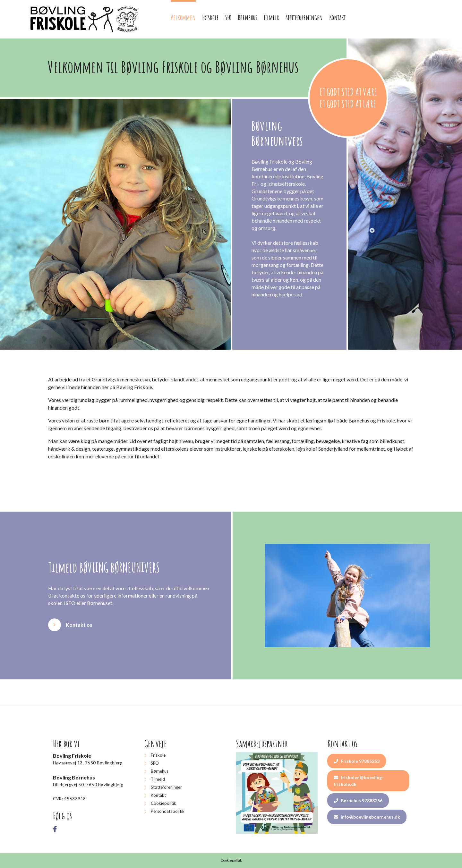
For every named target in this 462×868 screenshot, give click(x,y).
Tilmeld (158, 779)
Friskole (158, 755)
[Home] (85, 19)
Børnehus (160, 771)
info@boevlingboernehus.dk (367, 817)
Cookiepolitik (163, 803)
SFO (155, 763)
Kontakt (158, 795)
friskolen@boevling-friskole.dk (359, 781)
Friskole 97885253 (357, 761)
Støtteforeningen (167, 787)
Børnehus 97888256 (358, 800)
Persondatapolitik (168, 811)
